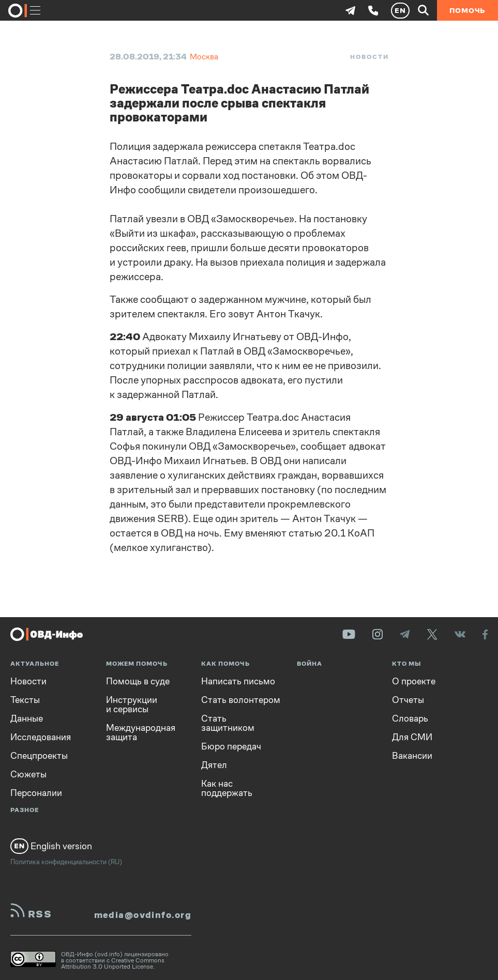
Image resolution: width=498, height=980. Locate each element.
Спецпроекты (39, 756)
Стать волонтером (241, 700)
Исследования (41, 737)
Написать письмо (238, 681)
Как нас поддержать (227, 788)
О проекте (414, 681)
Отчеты (408, 700)
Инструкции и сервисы (132, 705)
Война (310, 664)
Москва (204, 57)
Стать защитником (228, 723)
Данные (27, 718)
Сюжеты (28, 774)
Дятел (214, 765)
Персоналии (36, 793)
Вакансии (412, 756)
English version (51, 846)
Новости (369, 57)
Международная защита (141, 732)
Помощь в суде (138, 681)
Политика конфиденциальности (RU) (66, 862)
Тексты (25, 700)
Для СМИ (412, 737)
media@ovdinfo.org (143, 915)
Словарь (410, 718)
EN (400, 10)
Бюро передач (231, 746)
